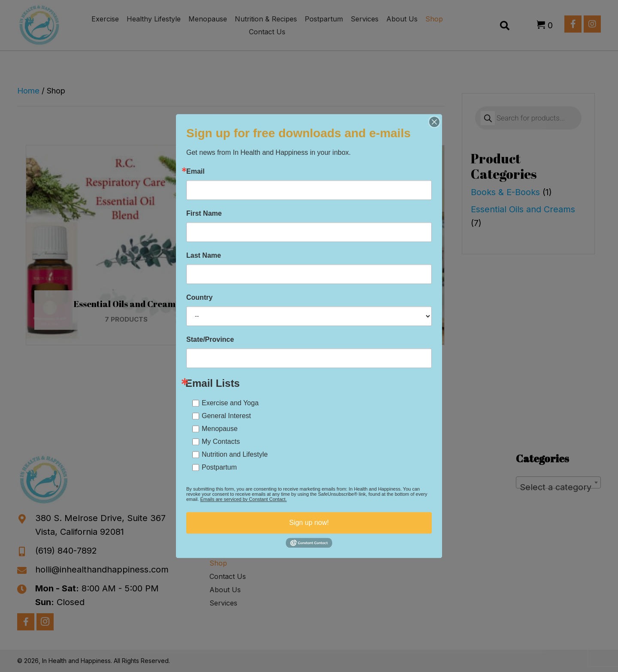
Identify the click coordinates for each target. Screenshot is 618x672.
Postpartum (219, 467)
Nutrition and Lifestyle (235, 454)
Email (195, 172)
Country (199, 298)
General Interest (226, 416)
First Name (204, 214)
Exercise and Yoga (230, 403)
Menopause (220, 429)
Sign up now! (309, 523)
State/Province (210, 340)
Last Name (204, 256)
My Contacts (221, 441)
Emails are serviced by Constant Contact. (243, 499)
